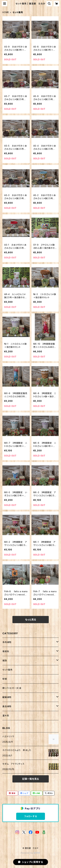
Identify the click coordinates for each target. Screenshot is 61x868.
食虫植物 (7, 706)
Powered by (31, 853)
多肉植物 (7, 642)
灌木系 (6, 716)
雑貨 (5, 661)
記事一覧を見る (31, 779)
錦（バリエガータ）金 (12, 688)
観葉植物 (7, 697)
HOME (6, 12)
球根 (5, 679)
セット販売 (7, 670)
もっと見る (31, 620)
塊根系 (6, 651)
